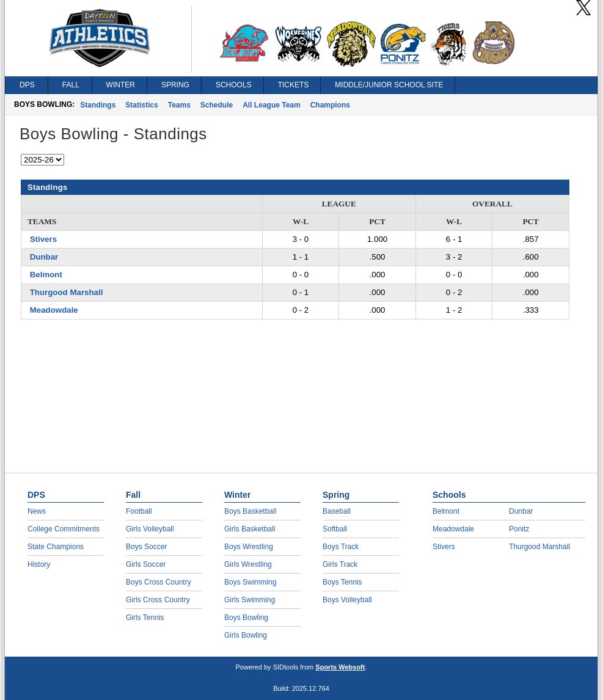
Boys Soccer (146, 547)
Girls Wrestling (248, 564)
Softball (335, 529)
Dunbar (44, 257)
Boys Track (341, 547)
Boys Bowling (246, 618)
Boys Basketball (250, 511)
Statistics (141, 105)
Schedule (217, 105)
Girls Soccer (146, 564)
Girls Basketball (250, 529)
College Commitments (64, 529)
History (39, 564)
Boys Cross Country (159, 582)
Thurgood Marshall (67, 292)
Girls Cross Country (158, 600)
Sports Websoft (340, 667)
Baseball (337, 511)
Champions (330, 105)
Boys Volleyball (347, 600)
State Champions (56, 547)
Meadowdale (54, 310)
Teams (179, 105)
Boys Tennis (342, 582)
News (37, 511)
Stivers (43, 239)
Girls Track (340, 564)
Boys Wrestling (249, 547)
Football (139, 511)
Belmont (46, 275)
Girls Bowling (246, 635)
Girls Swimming (250, 600)
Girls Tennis (145, 618)
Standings (98, 105)
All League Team (271, 105)
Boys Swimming (250, 582)
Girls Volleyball (150, 529)
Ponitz (519, 529)
